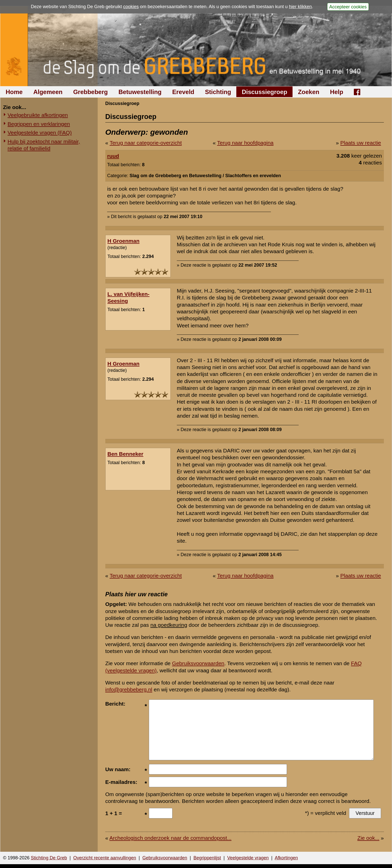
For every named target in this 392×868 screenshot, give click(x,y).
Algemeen (48, 92)
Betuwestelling (140, 92)
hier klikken (300, 7)
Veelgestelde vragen (248, 858)
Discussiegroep (264, 92)
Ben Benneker (125, 454)
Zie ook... (368, 838)
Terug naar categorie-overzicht (146, 143)
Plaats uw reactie (361, 143)
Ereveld (183, 92)
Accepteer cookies (348, 7)
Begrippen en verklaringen (39, 124)
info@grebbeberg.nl (129, 689)
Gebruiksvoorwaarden (198, 663)
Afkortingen (286, 858)
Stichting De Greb (49, 858)
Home (14, 92)
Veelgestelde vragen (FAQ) (40, 133)
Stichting (218, 92)
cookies (131, 7)
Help (337, 92)
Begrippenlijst (207, 858)
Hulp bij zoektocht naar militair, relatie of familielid (44, 145)
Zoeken (309, 92)
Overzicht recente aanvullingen (105, 858)
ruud (113, 156)
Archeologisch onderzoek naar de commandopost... (170, 838)
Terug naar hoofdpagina (245, 143)
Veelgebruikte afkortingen (38, 115)
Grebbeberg (91, 92)
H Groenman (123, 241)
